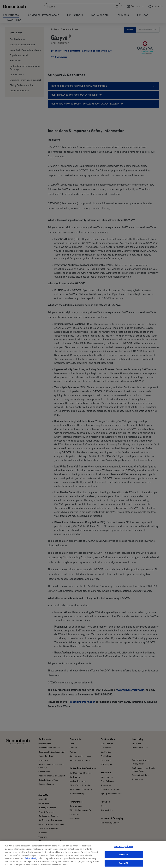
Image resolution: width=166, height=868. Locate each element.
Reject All (124, 855)
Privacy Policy (31, 858)
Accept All (124, 863)
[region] (83, 854)
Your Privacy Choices (124, 847)
